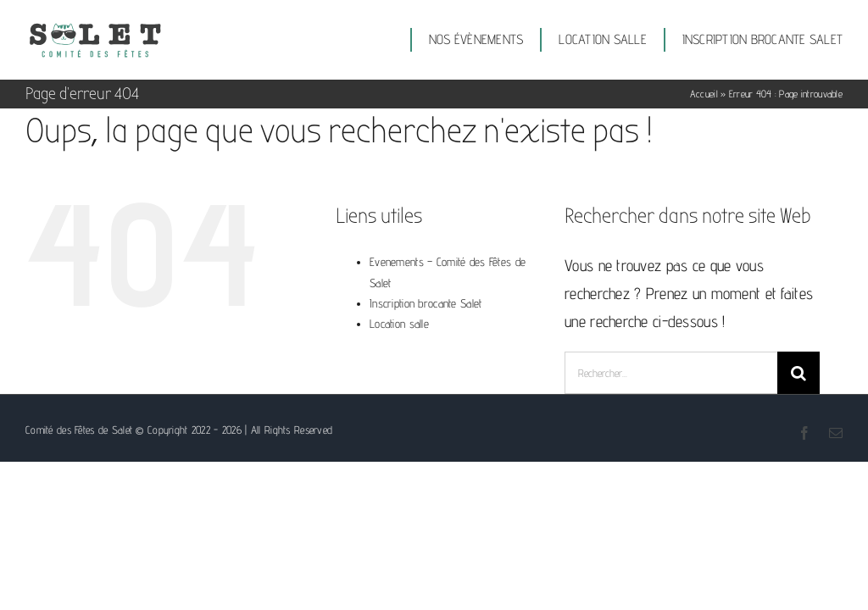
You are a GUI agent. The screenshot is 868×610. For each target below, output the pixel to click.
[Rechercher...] (671, 373)
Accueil (704, 94)
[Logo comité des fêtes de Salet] (95, 28)
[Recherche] (798, 373)
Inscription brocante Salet (426, 303)
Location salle (399, 324)
